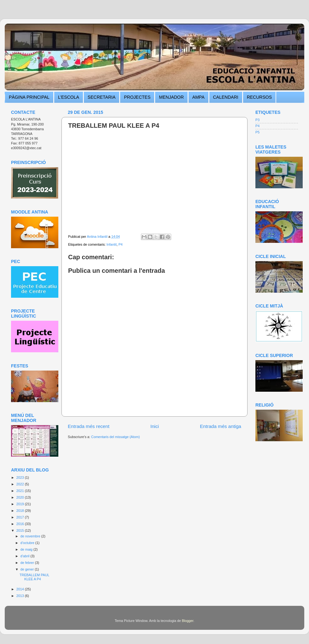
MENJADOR (171, 97)
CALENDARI (226, 97)
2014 (21, 589)
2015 (21, 530)
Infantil (112, 244)
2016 (21, 524)
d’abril (26, 556)
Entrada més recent (89, 426)
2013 (21, 596)
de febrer (28, 563)
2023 (21, 477)
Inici (155, 426)
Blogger (188, 621)
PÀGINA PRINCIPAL (29, 97)
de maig (27, 549)
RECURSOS (259, 97)
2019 (21, 504)
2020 (21, 497)
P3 (257, 120)
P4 (121, 244)
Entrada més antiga (221, 426)
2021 (21, 491)
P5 (257, 132)
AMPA (198, 97)
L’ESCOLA (69, 97)
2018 (21, 511)
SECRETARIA (102, 97)
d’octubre (28, 543)
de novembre (31, 536)
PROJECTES (137, 97)
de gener (28, 569)
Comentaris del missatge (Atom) (115, 437)
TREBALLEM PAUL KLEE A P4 (34, 577)
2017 (21, 517)
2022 (21, 484)
